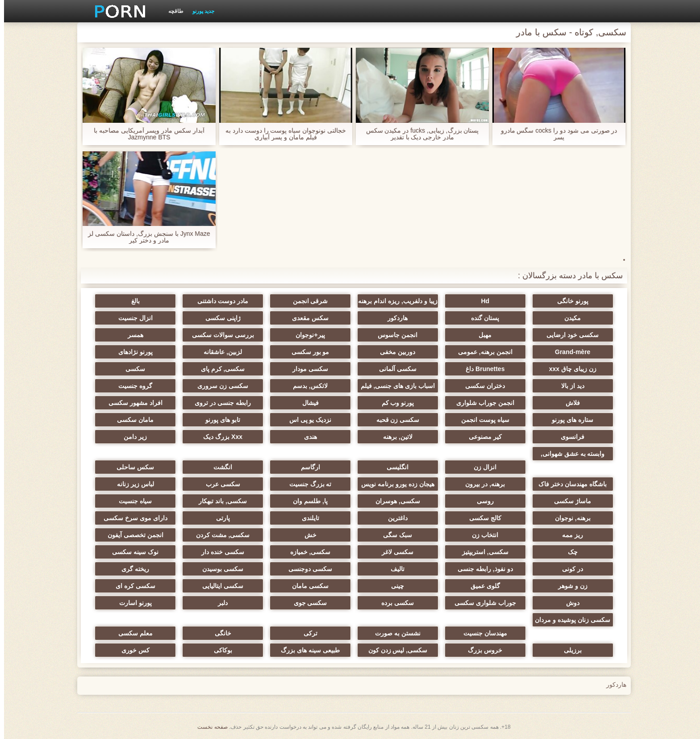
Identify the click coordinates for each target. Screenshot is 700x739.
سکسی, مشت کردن (219, 535)
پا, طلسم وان (306, 501)
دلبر (219, 603)
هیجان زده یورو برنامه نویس (394, 484)
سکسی (131, 369)
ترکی (306, 633)
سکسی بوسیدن (219, 569)
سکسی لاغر (394, 552)
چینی (394, 586)
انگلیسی (394, 467)
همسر (131, 335)
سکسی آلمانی (394, 369)
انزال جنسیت (131, 318)
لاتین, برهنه (394, 437)
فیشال (306, 403)
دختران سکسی (481, 386)
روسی (481, 501)
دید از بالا (569, 386)
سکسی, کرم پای (219, 369)
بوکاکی (219, 650)
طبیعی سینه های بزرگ (306, 650)
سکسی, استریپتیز (481, 552)
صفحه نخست (208, 727)
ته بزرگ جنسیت (306, 484)
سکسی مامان (306, 586)
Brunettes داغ (481, 369)
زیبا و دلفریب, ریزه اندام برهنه (394, 301)
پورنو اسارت (131, 603)
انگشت (219, 467)
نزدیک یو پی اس (306, 420)
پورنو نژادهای (131, 352)
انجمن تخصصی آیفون (131, 535)
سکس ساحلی (131, 467)
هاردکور (394, 318)
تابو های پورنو (219, 420)
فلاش (569, 403)
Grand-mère (569, 352)
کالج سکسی (481, 518)
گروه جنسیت (131, 386)
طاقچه (172, 11)
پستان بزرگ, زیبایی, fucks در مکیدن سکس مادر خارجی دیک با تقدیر (419, 134)
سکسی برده (394, 603)
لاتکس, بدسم (306, 386)
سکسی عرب (219, 484)
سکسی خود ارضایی (569, 335)
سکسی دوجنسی (306, 569)
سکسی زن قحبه (394, 420)
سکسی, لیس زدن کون (394, 650)
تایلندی (306, 518)
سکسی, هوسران (394, 501)
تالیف (394, 569)
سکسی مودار (306, 369)
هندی (306, 437)
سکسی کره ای (131, 586)
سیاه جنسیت (131, 501)
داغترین (394, 518)
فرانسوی (569, 437)
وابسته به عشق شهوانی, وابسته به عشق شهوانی (569, 455)
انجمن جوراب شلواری (481, 403)
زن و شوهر (569, 586)
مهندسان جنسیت (481, 633)
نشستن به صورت (394, 633)
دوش (569, 603)
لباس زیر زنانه (131, 484)
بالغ (131, 301)
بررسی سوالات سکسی (219, 335)
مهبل (481, 335)
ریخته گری (131, 569)
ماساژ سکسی (569, 501)
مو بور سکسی (306, 352)
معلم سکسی (131, 633)
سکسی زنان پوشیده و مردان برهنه (569, 622)
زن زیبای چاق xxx (569, 369)
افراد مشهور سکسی (131, 403)
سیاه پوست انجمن (481, 420)
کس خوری (131, 650)
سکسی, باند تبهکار (219, 501)
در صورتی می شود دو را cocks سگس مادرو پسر (555, 134)
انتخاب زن (481, 535)
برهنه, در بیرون (481, 484)
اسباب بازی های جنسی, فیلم (394, 386)
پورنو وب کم (394, 403)
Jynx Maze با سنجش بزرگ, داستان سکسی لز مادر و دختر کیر (145, 237)
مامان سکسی (131, 420)
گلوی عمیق (481, 586)
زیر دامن (131, 437)
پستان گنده (481, 318)
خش (306, 535)
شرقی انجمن (306, 301)
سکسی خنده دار (219, 552)
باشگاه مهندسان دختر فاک (569, 484)
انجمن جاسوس (394, 335)
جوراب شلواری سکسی (481, 603)
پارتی (219, 518)
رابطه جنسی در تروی (219, 403)
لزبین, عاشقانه (219, 352)
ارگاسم (306, 467)
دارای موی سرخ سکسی (131, 518)
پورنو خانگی (569, 301)
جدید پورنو (199, 11)
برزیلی (569, 650)
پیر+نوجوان (306, 335)
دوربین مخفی (394, 352)
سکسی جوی (306, 603)
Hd (481, 301)
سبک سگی (394, 535)
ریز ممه (569, 535)
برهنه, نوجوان (569, 518)
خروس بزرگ (481, 650)
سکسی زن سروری (219, 386)
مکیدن (569, 318)
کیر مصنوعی (481, 437)
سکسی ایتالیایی (219, 586)
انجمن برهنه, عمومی (481, 352)
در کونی (569, 569)
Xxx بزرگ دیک (219, 437)
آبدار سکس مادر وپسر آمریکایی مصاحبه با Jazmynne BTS (145, 134)
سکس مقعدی (306, 318)
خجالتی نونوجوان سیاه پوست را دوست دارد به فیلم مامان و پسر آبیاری (282, 134)
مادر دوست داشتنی (219, 301)
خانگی (219, 633)
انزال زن (481, 467)
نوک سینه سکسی (131, 552)
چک (569, 552)
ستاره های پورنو (569, 420)
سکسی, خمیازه (306, 552)
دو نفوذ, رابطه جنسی (481, 569)
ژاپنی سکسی (219, 318)
